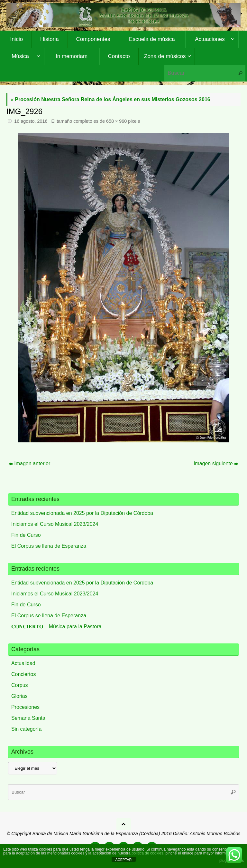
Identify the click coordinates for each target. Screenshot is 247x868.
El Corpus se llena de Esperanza (49, 546)
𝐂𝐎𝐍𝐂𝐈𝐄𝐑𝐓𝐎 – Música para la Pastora (56, 627)
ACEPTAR (123, 860)
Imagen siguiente (216, 463)
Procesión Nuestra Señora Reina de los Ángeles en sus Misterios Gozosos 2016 (110, 99)
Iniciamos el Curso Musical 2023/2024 (55, 524)
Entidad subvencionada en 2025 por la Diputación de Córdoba (82, 513)
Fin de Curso (26, 535)
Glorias (19, 696)
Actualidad (23, 663)
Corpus (20, 685)
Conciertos (23, 674)
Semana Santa (28, 718)
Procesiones (25, 707)
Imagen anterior (29, 463)
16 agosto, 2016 (31, 121)
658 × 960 (116, 121)
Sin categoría (26, 729)
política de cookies (147, 853)
